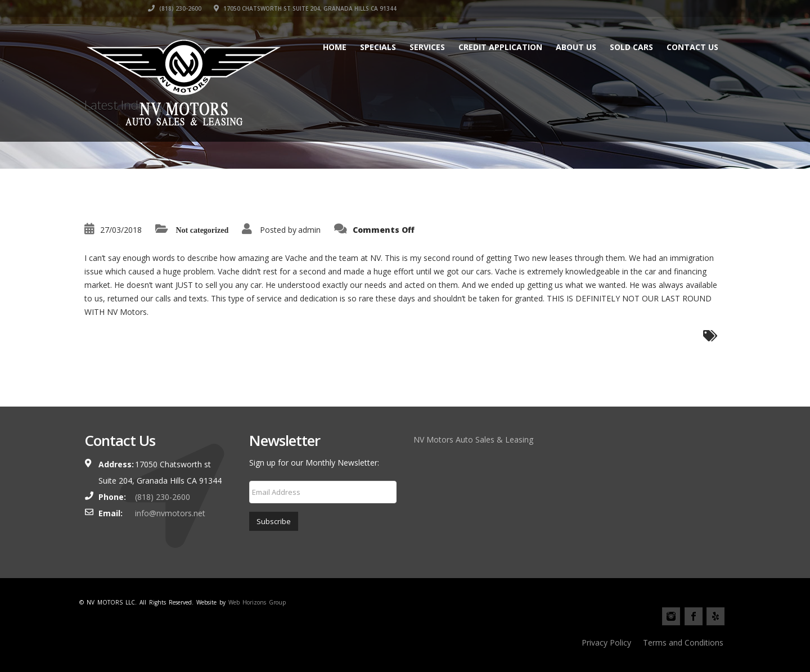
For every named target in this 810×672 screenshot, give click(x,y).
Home (335, 47)
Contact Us (692, 47)
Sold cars (631, 47)
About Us (576, 47)
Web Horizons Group (257, 602)
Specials (378, 47)
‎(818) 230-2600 (504, 8)
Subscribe (274, 521)
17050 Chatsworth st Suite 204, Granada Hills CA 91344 (634, 8)
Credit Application (500, 47)
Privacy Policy (606, 642)
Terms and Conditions (683, 642)
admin (309, 230)
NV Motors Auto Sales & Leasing (473, 439)
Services (427, 47)
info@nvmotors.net (170, 513)
